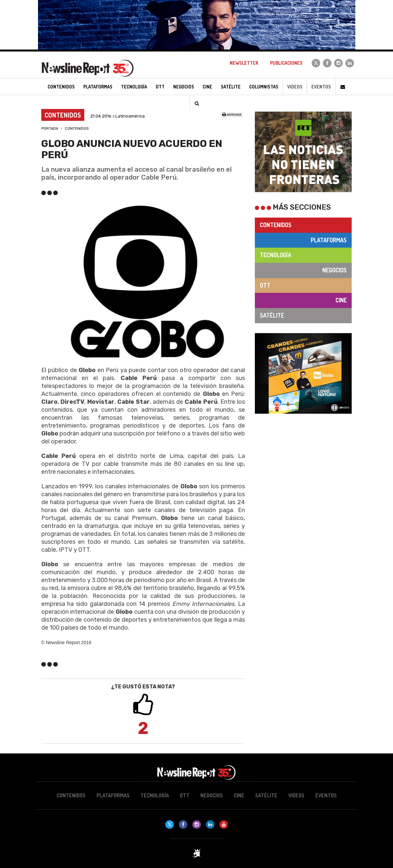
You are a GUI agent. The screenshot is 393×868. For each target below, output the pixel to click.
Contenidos (77, 129)
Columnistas (264, 87)
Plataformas (329, 240)
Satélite (272, 315)
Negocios (334, 270)
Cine (341, 300)
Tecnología (275, 255)
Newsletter (244, 63)
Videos (295, 87)
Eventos (321, 87)
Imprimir (232, 115)
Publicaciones (286, 63)
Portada (50, 129)
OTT (265, 285)
